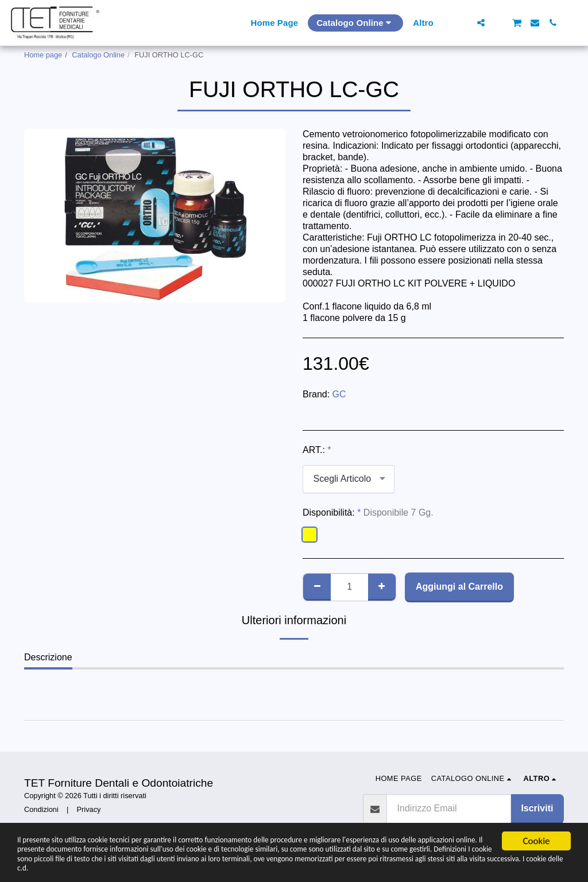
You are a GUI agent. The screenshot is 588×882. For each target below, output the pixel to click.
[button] (463, 23)
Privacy (89, 809)
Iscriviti (537, 808)
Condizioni (41, 809)
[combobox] (349, 479)
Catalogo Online (98, 55)
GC (339, 394)
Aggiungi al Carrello (459, 587)
